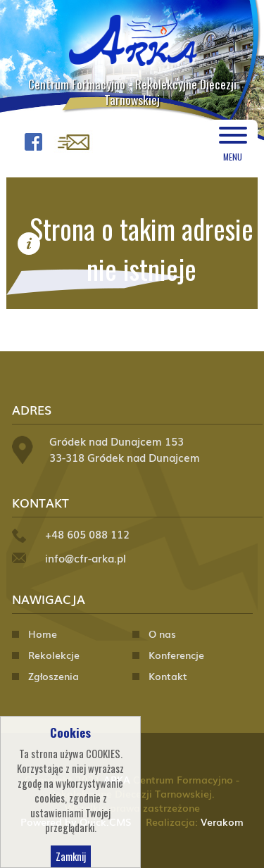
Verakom (222, 822)
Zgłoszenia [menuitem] (54, 676)
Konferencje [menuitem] (176, 655)
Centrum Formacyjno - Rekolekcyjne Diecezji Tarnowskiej (132, 92)
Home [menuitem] (43, 634)
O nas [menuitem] (162, 634)
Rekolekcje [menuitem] (54, 655)
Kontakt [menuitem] (168, 676)
